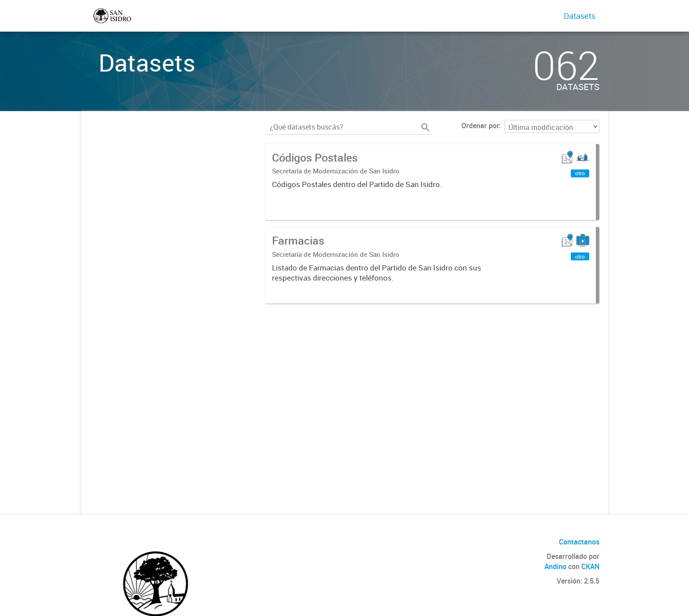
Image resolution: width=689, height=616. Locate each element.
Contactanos (579, 542)
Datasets (580, 16)
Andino (555, 566)
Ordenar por (480, 126)
